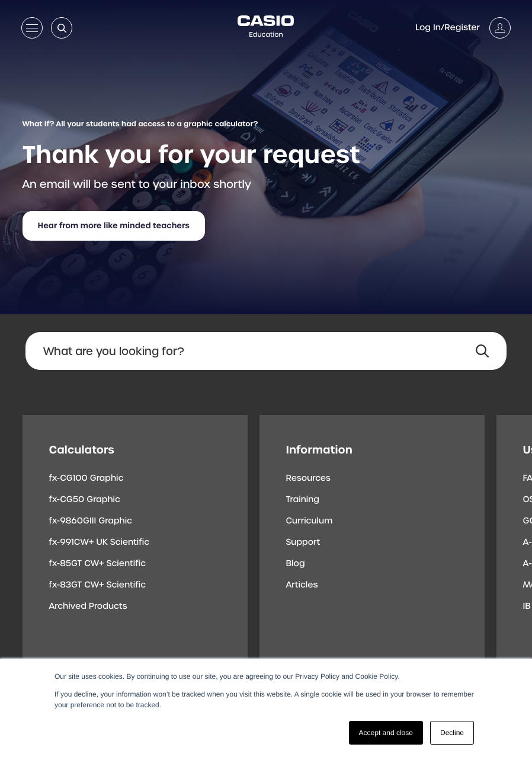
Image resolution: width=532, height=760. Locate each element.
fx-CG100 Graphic (86, 478)
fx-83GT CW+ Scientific (98, 585)
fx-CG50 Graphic (85, 500)
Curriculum (310, 521)
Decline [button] (452, 733)
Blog (296, 564)
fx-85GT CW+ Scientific (98, 564)
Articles (302, 585)
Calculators (82, 450)
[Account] (463, 28)
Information (319, 450)
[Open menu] (32, 30)
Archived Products (88, 606)
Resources (308, 478)
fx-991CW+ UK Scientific (100, 542)
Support (303, 542)
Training (303, 500)
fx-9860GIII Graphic (91, 521)
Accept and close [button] (386, 733)
